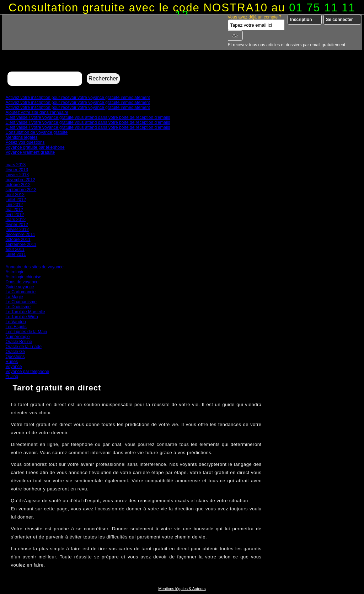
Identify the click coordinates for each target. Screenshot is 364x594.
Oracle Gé (15, 352)
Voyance (14, 367)
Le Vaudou (16, 322)
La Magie (14, 297)
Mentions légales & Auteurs (182, 589)
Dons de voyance (22, 282)
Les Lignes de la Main (26, 332)
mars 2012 (16, 220)
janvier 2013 (17, 175)
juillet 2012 (16, 200)
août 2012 (15, 195)
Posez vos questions (25, 142)
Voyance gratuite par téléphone (35, 147)
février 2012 (17, 225)
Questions (15, 357)
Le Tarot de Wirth (22, 317)
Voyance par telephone (28, 372)
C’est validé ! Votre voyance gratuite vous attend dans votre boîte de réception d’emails (88, 117)
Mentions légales (22, 137)
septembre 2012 (21, 190)
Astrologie (15, 272)
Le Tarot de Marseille (25, 312)
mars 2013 (16, 165)
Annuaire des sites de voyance (35, 267)
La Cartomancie (21, 292)
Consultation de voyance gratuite (37, 132)
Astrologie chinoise (24, 277)
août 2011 (15, 249)
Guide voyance (20, 287)
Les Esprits (16, 327)
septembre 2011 (21, 245)
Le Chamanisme (21, 302)
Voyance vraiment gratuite (30, 152)
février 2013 (17, 170)
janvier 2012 (17, 230)
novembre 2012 (20, 180)
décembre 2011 (20, 235)
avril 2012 (15, 215)
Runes (12, 362)
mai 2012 (14, 210)
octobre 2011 (18, 240)
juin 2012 (14, 205)
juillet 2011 (16, 254)
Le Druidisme (18, 307)
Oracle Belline (19, 342)
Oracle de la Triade (24, 347)
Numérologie (18, 337)
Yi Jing (12, 377)
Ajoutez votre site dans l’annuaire (37, 112)
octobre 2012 (18, 185)
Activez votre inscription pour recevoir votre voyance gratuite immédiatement (78, 98)
